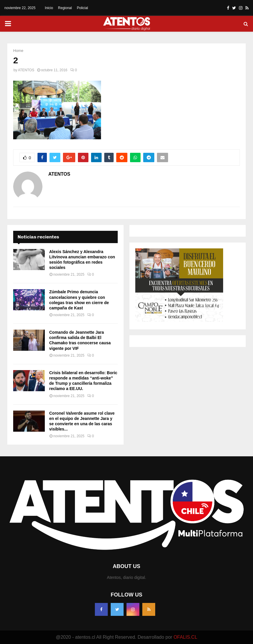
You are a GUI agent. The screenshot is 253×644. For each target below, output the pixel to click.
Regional (65, 8)
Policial (82, 8)
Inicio (49, 8)
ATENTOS (26, 70)
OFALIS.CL (186, 637)
